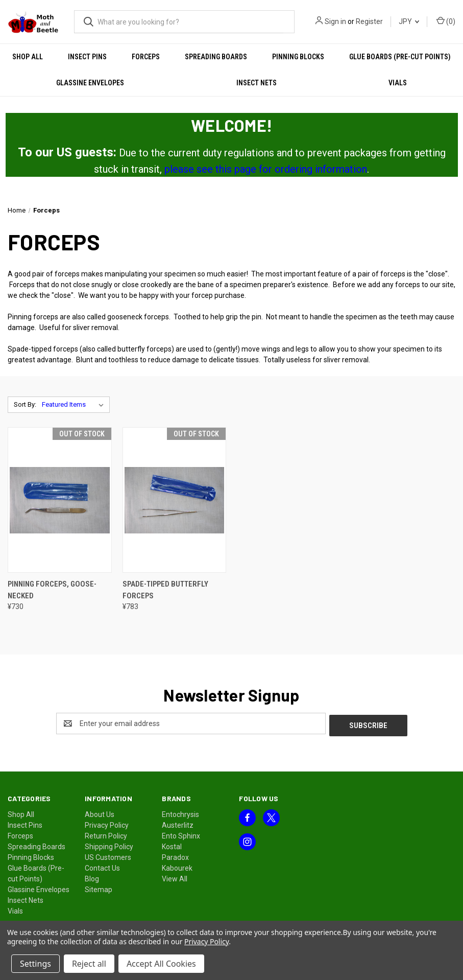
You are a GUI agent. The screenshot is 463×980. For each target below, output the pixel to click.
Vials (15, 909)
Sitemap (99, 888)
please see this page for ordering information (266, 169)
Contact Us (102, 866)
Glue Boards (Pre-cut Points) (400, 57)
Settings (35, 964)
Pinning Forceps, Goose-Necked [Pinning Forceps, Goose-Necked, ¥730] (52, 590)
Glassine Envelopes (90, 83)
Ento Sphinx (181, 834)
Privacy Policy (107, 823)
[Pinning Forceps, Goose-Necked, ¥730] (60, 500)
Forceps (146, 57)
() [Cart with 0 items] (446, 21)
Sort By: (25, 404)
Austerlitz (178, 823)
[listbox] (75, 405)
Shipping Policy (109, 845)
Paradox (175, 855)
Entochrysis (180, 812)
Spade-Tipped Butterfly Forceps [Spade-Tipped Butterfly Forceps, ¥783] (165, 590)
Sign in (335, 21)
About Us (100, 812)
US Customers (108, 855)
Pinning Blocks (298, 57)
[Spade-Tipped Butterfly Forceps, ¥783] (175, 500)
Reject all (89, 964)
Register (369, 21)
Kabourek (177, 866)
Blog (92, 877)
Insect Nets (257, 83)
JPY (409, 21)
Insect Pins (87, 57)
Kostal (172, 845)
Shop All (28, 57)
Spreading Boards (216, 57)
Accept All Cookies (161, 964)
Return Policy (106, 834)
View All (175, 877)
